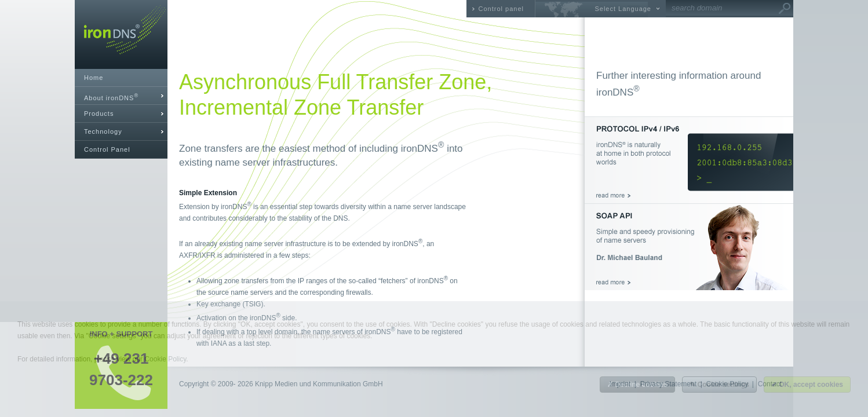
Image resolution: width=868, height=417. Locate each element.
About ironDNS (111, 97)
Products (99, 114)
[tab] (121, 96)
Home (94, 78)
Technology (103, 131)
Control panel (501, 9)
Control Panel (107, 149)
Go (785, 9)
